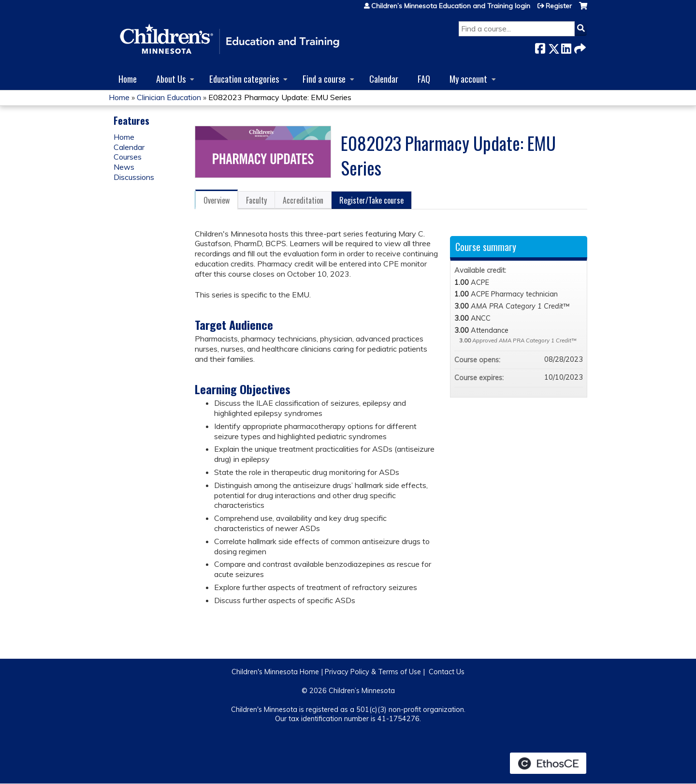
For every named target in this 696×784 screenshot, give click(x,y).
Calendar (384, 79)
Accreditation (303, 200)
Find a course (324, 79)
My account (468, 79)
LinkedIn (566, 47)
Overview (217, 200)
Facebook (540, 47)
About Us (171, 79)
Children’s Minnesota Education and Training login (451, 6)
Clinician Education (169, 97)
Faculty (256, 200)
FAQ (424, 79)
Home (128, 79)
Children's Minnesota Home (275, 672)
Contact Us (447, 672)
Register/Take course (371, 200)
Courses (128, 157)
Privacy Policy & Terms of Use (373, 672)
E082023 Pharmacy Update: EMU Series (280, 97)
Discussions (134, 177)
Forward (579, 47)
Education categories (244, 79)
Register (559, 6)
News (124, 167)
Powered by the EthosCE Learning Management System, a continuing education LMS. (548, 763)
